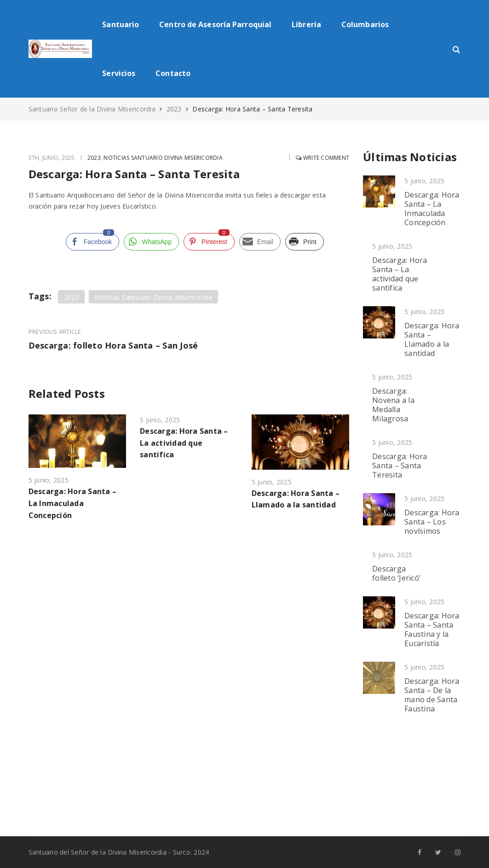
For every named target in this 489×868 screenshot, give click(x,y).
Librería (306, 24)
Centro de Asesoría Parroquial (215, 24)
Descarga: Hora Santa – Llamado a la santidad (432, 339)
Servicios (119, 73)
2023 (174, 109)
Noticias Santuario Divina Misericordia (166, 157)
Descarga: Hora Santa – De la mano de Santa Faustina (432, 695)
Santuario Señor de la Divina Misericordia (93, 109)
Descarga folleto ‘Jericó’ (396, 573)
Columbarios (365, 24)
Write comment (321, 157)
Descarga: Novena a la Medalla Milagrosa (393, 405)
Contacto (173, 73)
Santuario (121, 24)
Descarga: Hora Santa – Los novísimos (432, 522)
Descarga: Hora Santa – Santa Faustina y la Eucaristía (432, 629)
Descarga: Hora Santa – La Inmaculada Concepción (73, 503)
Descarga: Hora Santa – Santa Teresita (400, 466)
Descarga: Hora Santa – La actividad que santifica (184, 442)
